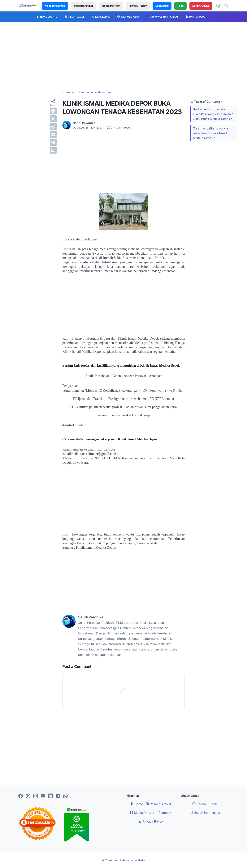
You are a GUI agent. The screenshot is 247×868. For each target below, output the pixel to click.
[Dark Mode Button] (218, 6)
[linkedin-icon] (50, 796)
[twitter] (53, 119)
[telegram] (53, 134)
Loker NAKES (201, 6)
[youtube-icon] (43, 796)
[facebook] (53, 111)
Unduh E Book (205, 804)
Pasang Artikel (83, 6)
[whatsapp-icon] (65, 796)
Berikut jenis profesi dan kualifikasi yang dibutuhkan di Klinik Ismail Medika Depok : (214, 114)
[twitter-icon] (28, 796)
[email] (53, 150)
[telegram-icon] (58, 796)
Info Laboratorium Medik (130, 860)
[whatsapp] (53, 127)
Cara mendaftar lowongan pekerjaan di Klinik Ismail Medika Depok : (211, 133)
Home (137, 804)
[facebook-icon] (21, 796)
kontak (164, 813)
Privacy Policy (138, 6)
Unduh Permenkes (205, 813)
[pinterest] (53, 142)
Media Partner (111, 6)
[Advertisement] (123, 56)
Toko (180, 6)
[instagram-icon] (36, 796)
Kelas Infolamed (55, 6)
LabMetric (162, 6)
